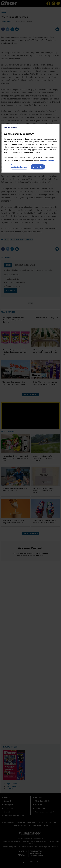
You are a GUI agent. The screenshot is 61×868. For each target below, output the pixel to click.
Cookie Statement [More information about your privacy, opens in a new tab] (47, 160)
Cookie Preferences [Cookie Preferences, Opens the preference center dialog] (19, 167)
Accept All (38, 167)
